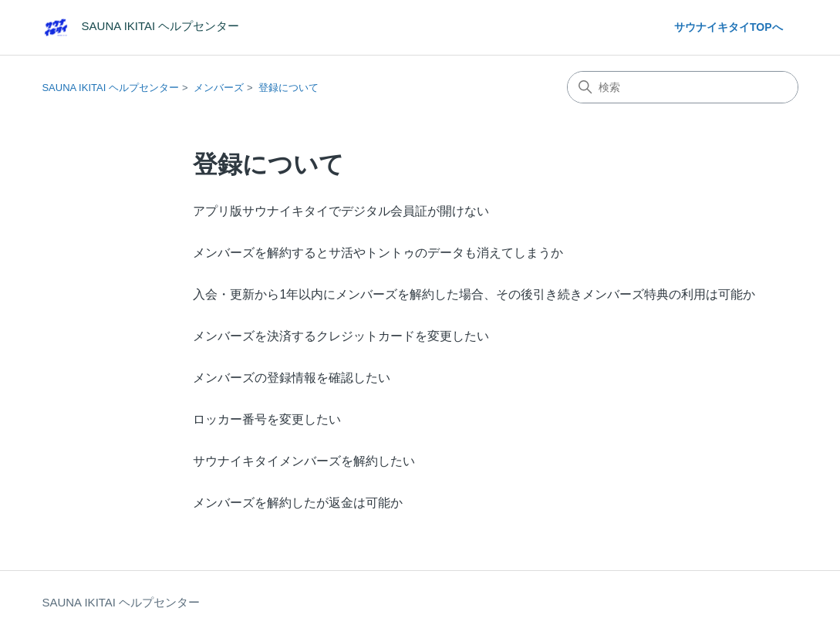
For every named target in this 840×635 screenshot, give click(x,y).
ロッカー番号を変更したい (267, 419)
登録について (288, 88)
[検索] (683, 87)
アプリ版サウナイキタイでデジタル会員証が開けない (341, 211)
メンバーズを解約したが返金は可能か (298, 503)
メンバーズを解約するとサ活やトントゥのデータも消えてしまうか (378, 253)
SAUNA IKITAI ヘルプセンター (110, 88)
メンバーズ (219, 88)
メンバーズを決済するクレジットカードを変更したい (341, 336)
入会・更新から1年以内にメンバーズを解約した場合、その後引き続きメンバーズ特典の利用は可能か (474, 294)
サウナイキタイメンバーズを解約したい (304, 461)
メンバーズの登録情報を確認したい (292, 378)
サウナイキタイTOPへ (729, 27)
